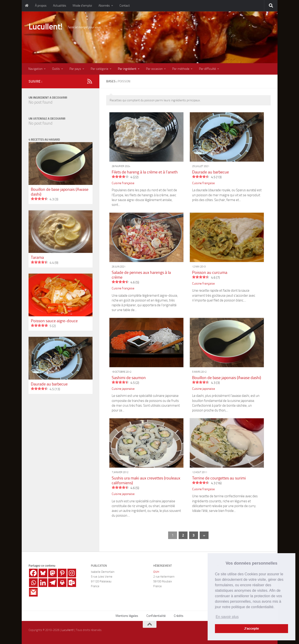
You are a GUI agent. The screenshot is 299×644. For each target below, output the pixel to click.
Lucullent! (46, 26)
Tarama (37, 257)
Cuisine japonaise (123, 389)
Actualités (60, 6)
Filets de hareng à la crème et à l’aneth (145, 172)
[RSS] (90, 81)
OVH (156, 572)
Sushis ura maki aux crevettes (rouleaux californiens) (146, 480)
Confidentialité (156, 616)
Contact (125, 6)
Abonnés (104, 6)
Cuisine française (123, 183)
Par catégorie (99, 69)
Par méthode (181, 69)
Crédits (179, 616)
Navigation (35, 69)
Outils (56, 69)
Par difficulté (207, 69)
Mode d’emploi (82, 6)
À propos (41, 6)
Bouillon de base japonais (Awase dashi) (227, 378)
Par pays (75, 69)
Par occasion (154, 69)
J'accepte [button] (251, 628)
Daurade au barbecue (210, 172)
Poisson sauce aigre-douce (54, 321)
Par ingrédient (127, 69)
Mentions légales (127, 616)
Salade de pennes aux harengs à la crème (141, 275)
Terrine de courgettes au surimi (219, 478)
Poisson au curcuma (210, 272)
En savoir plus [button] (227, 617)
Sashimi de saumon (129, 378)
